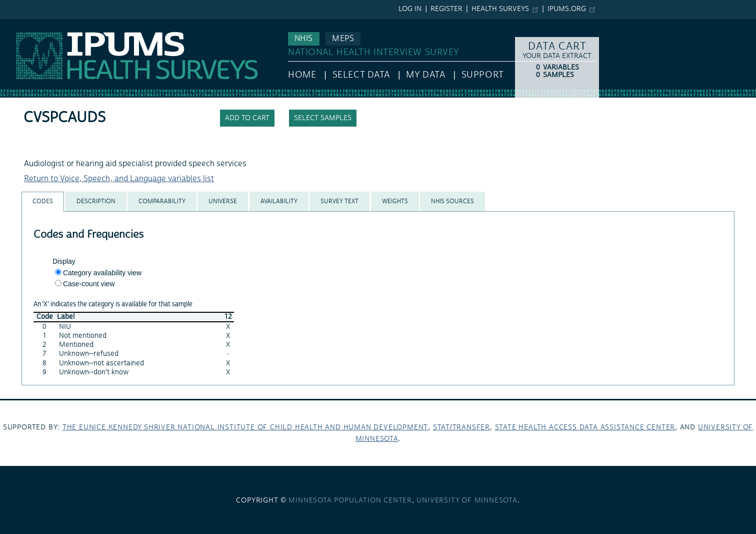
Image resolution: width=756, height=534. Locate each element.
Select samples (323, 118)
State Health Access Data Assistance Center (585, 427)
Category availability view (102, 273)
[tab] (43, 201)
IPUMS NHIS (22, 24)
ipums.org (567, 9)
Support (483, 75)
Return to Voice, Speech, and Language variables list (119, 179)
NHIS (304, 39)
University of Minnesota (467, 500)
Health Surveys (500, 9)
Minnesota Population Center (350, 500)
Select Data (361, 75)
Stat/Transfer (461, 427)
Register (446, 9)
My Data (425, 75)
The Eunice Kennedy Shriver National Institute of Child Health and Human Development (245, 427)
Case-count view (89, 284)
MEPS (343, 39)
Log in (410, 9)
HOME (302, 75)
